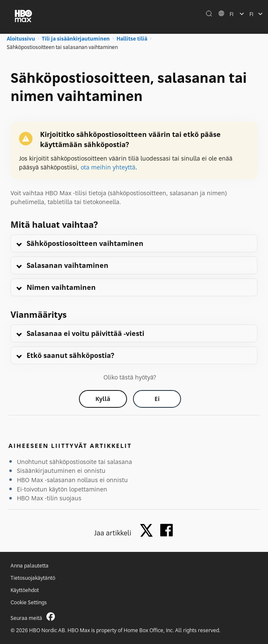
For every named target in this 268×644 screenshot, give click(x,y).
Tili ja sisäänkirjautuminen (76, 39)
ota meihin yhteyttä (108, 167)
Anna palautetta (30, 566)
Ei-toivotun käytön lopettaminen (62, 489)
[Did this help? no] (157, 399)
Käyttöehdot (25, 590)
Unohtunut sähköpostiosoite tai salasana (74, 462)
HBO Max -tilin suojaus (49, 498)
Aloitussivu (21, 39)
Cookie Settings (29, 602)
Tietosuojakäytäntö (33, 578)
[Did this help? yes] (103, 399)
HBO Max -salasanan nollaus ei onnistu (72, 480)
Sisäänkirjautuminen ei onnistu (61, 471)
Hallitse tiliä (132, 39)
